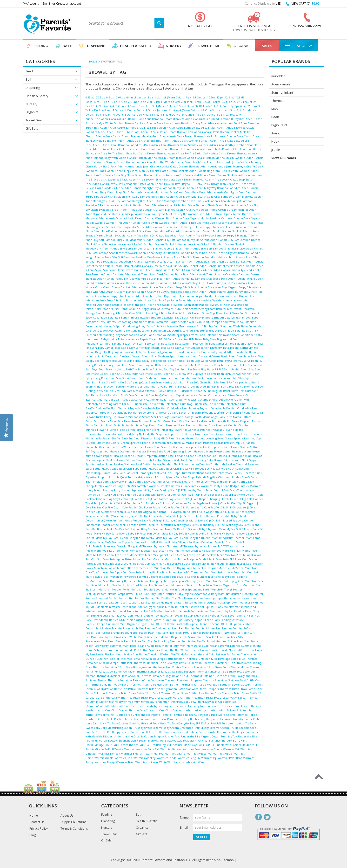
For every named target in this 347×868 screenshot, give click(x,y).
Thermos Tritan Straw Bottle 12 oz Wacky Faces (216, 698)
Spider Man (235, 641)
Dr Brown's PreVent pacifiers (206, 413)
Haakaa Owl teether (123, 451)
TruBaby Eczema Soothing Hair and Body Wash (137, 723)
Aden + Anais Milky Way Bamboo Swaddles (214, 188)
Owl (152, 624)
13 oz (106, 102)
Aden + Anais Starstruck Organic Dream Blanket (216, 262)
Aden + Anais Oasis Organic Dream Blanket (148, 210)
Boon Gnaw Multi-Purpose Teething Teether (204, 365)
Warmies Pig (209, 758)
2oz (106, 106)
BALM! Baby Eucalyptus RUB (176, 339)
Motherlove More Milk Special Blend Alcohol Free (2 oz (165, 555)
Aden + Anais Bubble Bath (123, 132)
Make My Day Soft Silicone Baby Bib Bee (200, 525)
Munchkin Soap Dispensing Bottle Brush (115, 581)
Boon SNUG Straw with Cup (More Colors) (190, 374)
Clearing (102, 400)
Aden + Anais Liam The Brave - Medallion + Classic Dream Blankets (196, 175)
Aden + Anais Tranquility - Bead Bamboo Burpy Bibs (156, 274)
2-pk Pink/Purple (191, 102)
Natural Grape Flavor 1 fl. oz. (125, 594)
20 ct (237, 102)
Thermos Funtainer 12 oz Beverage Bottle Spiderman (168, 663)
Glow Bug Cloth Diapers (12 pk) (141, 438)
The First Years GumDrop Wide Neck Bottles (218, 650)
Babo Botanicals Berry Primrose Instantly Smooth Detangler (137, 318)
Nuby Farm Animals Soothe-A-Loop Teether (193, 611)
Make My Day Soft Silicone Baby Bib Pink (187, 533)
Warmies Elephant (133, 754)
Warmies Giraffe (175, 754)
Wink (201, 762)
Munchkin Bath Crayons (148, 559)
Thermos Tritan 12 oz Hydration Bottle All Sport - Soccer (215, 685)
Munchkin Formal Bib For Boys (148, 572)
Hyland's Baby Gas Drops (180, 477)
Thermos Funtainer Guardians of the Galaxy (217, 676)
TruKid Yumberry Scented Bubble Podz (180, 732)
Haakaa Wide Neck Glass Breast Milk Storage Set (179, 469)
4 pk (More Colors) (188, 110)
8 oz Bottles (231, 115)
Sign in (47, 3)
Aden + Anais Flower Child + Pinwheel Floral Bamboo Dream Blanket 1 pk (139, 149)
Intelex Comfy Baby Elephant (175, 482)
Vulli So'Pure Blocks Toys (182, 745)
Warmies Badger (171, 749)
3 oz (141, 106)
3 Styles (181, 106)
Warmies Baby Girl (147, 749)
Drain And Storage (182, 417)
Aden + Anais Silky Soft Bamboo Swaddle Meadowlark (129, 257)
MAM (275, 109)
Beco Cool (167, 344)
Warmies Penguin (189, 758)
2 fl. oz (123, 102)
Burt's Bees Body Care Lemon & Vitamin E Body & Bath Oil (142, 391)
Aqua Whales (165, 309)
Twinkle (211, 732)
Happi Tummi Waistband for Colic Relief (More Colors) (208, 473)
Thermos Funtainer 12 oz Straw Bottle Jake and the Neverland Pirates (137, 667)
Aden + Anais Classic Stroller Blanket (186, 141)
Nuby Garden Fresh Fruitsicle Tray (137, 616)
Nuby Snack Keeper (207, 616)
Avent (276, 133)
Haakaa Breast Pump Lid (229, 443)
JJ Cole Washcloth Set (210, 512)
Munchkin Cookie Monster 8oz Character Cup (123, 568)
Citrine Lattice (217, 395)
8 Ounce (210, 115)
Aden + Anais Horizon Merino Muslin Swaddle (216, 158)
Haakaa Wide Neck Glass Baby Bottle (125, 469)
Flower (101, 430)
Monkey (135, 551)
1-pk (188, 97)
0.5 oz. (110, 97)
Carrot (203, 395)
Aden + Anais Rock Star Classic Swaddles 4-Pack (145, 231)
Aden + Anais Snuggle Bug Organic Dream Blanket (155, 262)
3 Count (132, 106)
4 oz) (172, 110)
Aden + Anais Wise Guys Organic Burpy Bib (224, 287)
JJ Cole (276, 150)
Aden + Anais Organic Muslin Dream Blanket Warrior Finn (135, 218)
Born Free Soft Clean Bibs (196, 382)
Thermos (278, 101)
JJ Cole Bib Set (140, 499)
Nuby (275, 141)
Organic (132, 624)
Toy (136, 719)
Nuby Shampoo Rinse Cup (176, 616)
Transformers (147, 719)
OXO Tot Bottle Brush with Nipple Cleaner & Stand (188, 624)
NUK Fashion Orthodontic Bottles (140, 620)
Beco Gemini (183, 344)
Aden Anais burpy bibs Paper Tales (157, 296)
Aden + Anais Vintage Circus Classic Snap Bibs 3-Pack (164, 287)
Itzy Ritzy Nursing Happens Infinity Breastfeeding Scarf (143, 490)
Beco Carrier (152, 344)
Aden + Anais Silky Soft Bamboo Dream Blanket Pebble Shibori (142, 249)
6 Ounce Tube (133, 115)
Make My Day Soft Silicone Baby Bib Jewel (191, 529)
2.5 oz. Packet (212, 102)
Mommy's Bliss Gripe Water (111, 551)
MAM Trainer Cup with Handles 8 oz (127, 542)
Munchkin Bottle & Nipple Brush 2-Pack (190, 559)
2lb (100, 106)
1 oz (150, 97)
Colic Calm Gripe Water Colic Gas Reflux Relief (138, 400)
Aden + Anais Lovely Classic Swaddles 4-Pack (119, 184)
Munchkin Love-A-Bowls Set (228, 572)
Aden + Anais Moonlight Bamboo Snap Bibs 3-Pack (178, 201)
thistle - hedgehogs (195, 710)
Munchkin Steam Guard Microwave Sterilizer (169, 585)
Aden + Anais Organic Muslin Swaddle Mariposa (203, 218)
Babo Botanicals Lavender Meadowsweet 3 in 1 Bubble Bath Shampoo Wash (193, 326)
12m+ (97, 102)
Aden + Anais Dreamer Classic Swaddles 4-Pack (180, 145)
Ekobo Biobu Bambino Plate (167, 425)
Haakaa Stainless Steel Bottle (132, 464)
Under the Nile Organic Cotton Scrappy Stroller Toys (147, 736)
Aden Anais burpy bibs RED (197, 296)
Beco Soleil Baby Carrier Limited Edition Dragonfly (191, 348)
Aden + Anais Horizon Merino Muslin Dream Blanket (153, 158)
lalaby (237, 521)
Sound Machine (217, 641)
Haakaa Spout (104, 464)
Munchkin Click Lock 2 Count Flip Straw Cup (122, 564)
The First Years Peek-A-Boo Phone (126, 654)
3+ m (191, 106)
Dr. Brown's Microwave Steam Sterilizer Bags (141, 417)
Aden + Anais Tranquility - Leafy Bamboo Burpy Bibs (130, 279)
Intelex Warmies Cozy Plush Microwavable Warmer (127, 486)
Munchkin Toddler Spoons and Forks (187, 590)
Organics (242, 46)
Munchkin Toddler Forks (114, 590)
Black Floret (228, 356)
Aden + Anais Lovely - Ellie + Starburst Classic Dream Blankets (166, 180)
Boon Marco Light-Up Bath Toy (118, 369)
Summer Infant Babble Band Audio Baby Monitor (141, 646)
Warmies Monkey (144, 758)
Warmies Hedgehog (199, 754)
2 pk (150, 102)
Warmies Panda (167, 758)
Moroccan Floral (164, 551)
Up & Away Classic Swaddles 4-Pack (182, 741)
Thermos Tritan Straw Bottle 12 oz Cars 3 (135, 693)
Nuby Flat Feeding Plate (237, 611)
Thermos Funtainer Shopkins (184, 680)
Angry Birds (149, 309)
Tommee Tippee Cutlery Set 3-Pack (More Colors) (204, 715)
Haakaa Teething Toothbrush (207, 464)
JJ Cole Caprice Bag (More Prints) (170, 499)
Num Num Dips (172, 620)
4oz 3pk (230, 110)
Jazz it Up (194, 495)
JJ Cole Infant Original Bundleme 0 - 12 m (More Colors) (134, 503)
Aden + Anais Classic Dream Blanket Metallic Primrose (193, 136)
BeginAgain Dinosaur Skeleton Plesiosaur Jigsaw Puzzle (142, 352)
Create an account (69, 3)
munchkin (278, 76)
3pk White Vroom (246, 106)
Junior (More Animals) (109, 521)
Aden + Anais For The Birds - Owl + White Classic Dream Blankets (207, 153)
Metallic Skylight (127, 546)
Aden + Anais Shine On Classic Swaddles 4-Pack (156, 236)
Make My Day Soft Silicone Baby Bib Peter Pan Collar (127, 534)
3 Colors (121, 106)
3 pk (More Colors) (164, 106)
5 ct (239, 110)
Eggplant (245, 421)
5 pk (98, 115)
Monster (147, 551)
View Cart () (305, 3)
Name (184, 817)
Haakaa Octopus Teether (213, 447)
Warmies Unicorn (147, 762)
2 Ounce (134, 102)
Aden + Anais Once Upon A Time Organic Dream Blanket (212, 210)
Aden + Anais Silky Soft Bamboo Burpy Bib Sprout (178, 240)
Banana (117, 344)
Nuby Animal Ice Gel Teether (146, 611)
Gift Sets (32, 128)
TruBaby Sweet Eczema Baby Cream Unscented (163, 728)
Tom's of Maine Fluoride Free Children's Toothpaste (127, 715)
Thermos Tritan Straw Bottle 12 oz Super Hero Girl (153, 698)
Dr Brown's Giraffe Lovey (171, 413)
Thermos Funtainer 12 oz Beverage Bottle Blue (215, 659)
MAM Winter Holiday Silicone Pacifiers (175, 542)
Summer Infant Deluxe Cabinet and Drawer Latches (207, 646)
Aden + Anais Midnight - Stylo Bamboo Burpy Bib (155, 188)
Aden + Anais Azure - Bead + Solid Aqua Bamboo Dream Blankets (143, 119)
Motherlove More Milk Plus (223, 551)
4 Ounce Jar (153, 110)
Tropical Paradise (167, 719)
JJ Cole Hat (237, 499)
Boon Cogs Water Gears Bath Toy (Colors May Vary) (218, 361)
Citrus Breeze (236, 395)
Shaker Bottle (197, 637)
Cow (172, 400)
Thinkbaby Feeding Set (159, 706)
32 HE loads (203, 106)
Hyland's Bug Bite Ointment (213, 477)
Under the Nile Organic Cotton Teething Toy (209, 736)
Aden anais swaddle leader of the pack (122, 305)
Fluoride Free (116, 430)
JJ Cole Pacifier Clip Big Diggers (237, 503)
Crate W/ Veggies (186, 400)
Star (247, 641)
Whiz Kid (191, 762)
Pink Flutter (105, 637)
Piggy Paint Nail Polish (169, 633)
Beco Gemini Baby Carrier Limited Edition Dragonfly (224, 344)
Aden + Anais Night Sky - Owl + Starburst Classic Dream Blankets (196, 205)
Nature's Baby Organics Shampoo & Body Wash (195, 594)
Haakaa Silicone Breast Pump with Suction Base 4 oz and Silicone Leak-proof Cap (165, 456)
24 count (247, 102)
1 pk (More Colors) (173, 97)
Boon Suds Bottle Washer (154, 378)
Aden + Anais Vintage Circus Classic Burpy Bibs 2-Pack (205, 283)
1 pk (157, 97)
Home (93, 61)
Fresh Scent (152, 430)
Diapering (96, 46)
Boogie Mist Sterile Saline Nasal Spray (126, 361)
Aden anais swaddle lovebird (165, 305)
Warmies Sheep (105, 762)
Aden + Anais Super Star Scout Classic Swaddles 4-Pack (179, 270)
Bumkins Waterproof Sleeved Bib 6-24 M (194, 387)
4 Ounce (118, 110)
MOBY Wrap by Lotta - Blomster (158, 546)
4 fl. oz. (107, 110)
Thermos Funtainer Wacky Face (108, 685)
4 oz (165, 110)
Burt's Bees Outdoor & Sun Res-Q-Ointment (148, 395)
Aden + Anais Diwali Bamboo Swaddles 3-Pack (121, 145)
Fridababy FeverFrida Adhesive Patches (185, 430)
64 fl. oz (155, 115)
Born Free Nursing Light (164, 382)
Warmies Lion (123, 758)
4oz (221, 110)
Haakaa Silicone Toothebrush (134, 460)
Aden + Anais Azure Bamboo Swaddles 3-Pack (187, 128)
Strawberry (101, 646)
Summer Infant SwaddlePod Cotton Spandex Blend (136, 650)
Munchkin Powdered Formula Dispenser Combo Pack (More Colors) (153, 577)
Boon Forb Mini (125, 365)
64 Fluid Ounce (171, 115)
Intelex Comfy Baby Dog (140, 482)
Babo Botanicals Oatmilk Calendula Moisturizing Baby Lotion (189, 331)
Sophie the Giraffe (193, 641)
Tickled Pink (234, 710)
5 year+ (107, 115)
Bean (140, 344)
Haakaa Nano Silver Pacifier (160, 447)
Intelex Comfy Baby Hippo (211, 482)
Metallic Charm (225, 542)
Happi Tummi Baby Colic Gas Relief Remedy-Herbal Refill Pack (133, 473)
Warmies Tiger (125, 762)
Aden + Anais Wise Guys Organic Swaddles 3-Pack (168, 292)
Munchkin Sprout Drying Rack (225, 581)
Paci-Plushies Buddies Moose (197, 628)
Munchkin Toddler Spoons (147, 590)
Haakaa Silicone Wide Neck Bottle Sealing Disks (183, 460)
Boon (275, 117)
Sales (267, 46)
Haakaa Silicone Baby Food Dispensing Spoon (165, 451)
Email (184, 827)
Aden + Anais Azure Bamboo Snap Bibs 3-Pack (129, 128)
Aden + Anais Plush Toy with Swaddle (146, 223)
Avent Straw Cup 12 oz (208, 313)
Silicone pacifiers (226, 637)
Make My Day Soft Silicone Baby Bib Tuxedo (183, 538)
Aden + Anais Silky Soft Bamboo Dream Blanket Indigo (148, 244)
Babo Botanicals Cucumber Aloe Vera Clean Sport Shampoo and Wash (192, 322)
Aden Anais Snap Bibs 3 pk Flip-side (114, 300)
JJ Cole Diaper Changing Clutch (210, 499)
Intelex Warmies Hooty (175, 486)
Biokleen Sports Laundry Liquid (177, 356)
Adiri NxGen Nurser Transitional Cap (117, 309)
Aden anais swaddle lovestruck (203, 305)
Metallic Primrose (104, 546)
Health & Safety (136, 46)
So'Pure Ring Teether (167, 641)
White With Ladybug (172, 762)
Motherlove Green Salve (190, 551)
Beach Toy (129, 344)
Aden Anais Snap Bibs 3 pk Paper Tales (161, 300)
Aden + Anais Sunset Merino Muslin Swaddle (227, 266)
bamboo (105, 344)
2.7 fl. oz (227, 102)
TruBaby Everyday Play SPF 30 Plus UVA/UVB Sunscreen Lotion (206, 723)
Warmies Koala (104, 758)
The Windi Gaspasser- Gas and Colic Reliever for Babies (205, 654)
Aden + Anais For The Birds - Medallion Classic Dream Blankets (129, 153)
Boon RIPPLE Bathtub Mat (223, 369)
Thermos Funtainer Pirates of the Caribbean (136, 680)
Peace (143, 633)
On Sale (106, 840)
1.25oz (211, 97)
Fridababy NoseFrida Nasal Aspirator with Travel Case (215, 434)
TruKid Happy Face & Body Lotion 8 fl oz (128, 732)
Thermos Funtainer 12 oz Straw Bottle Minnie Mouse (216, 667)
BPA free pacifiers (238, 382)
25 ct (94, 106)
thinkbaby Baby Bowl (184, 702)
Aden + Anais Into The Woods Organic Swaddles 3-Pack (171, 162)
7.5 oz (199, 115)
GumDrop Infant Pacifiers (197, 443)
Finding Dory (207, 425)
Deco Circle (147, 413)
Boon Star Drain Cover (123, 378)
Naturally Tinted (154, 594)
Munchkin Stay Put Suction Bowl (119, 585)
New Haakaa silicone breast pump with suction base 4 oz (214, 598)
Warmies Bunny (212, 749)
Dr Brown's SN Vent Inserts (242, 413)
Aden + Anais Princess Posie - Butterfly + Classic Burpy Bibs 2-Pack (185, 227)
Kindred (227, 521)
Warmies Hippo (222, 754)
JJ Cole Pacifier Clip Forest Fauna (140, 507)
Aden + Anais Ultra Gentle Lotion (128, 283)
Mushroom (100, 594)
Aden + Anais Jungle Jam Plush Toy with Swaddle (219, 171)
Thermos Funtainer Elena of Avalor (118, 676)
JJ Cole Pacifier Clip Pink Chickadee (224, 507)
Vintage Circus (103, 745)
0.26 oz (100, 97)
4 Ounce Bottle (134, 110)
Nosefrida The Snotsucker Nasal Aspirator (211, 603)
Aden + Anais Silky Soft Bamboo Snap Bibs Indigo (214, 249)
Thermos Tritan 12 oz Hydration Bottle (154, 685)
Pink (94, 637)
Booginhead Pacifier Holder (168, 361)
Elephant (192, 425)
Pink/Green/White (125, 637)
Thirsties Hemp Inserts (236, 706)
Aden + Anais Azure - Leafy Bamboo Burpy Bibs (176, 123)
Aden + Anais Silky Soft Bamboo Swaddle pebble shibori (199, 257)
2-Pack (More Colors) (167, 102)
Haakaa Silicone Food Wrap (235, 456)
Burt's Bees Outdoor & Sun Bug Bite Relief (204, 391)
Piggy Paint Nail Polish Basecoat (202, 633)
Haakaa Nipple (188, 447)
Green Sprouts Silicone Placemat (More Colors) (151, 443)
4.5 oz (214, 110)
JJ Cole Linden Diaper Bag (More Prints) (193, 503)
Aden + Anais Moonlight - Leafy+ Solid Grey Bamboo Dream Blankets (209, 197)
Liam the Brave (137, 525)
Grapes (180, 438)
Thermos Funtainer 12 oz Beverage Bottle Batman (152, 659)
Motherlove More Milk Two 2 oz (222, 555)
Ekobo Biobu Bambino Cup (131, 425)
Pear (151, 633)
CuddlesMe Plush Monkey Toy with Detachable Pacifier (201, 408)
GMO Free (168, 438)
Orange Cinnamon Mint (111, 624)
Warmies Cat (231, 749)
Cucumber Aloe (207, 400)
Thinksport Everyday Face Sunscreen (197, 706)
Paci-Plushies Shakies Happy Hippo (116, 633)
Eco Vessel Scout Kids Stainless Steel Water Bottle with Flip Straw (198, 421)
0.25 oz (90, 97)
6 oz (146, 115)
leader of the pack (114, 525)
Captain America (187, 395)
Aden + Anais (281, 84)
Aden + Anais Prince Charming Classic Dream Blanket (204, 223)
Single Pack (123, 641)
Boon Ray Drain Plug (193, 369)
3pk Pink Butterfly (222, 106)
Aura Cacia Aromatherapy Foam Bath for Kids (204, 309)
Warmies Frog (154, 754)
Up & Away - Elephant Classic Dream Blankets (131, 741)
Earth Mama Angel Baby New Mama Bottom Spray (125, 421)
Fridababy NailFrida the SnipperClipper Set (153, 434)
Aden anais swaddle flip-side (204, 300)
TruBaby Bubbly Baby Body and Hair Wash (205, 719)
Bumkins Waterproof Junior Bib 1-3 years (141, 387)
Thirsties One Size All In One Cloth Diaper (155, 710)
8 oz (219, 115)
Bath (68, 46)
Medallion (207, 542)
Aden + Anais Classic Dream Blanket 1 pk (167, 132)
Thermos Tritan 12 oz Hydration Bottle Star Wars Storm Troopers (178, 689)
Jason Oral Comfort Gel (172, 495)
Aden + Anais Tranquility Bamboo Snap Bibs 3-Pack (195, 279)
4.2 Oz (205, 110)
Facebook (259, 817)
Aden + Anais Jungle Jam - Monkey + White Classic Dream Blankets (148, 171)
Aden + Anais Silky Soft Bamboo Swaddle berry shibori (173, 253)
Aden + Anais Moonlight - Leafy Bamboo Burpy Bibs (132, 197)
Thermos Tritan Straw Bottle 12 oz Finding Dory (191, 693)
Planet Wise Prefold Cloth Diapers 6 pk (163, 637)
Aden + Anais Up (161, 283)
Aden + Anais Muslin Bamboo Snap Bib (132, 205)
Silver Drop (108, 641)
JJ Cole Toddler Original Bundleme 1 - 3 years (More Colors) (160, 512)
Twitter (267, 817)
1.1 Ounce (199, 97)
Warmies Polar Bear (230, 758)
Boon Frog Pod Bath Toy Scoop (155, 365)
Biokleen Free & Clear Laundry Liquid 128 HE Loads (210, 352)
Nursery (174, 46)
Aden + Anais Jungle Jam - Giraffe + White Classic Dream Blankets (158, 167)
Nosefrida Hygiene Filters (168, 603)
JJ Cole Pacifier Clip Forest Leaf (181, 507)
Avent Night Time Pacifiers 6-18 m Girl (169, 313)
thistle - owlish (217, 710)
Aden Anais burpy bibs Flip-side (114, 296)
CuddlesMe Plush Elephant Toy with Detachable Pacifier (131, 408)
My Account (31, 3)
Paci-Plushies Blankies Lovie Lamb (117, 628)
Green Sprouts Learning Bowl (205, 438)
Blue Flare (250, 356)
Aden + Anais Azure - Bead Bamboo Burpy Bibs (215, 119)
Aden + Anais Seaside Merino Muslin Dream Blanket (208, 231)
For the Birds (134, 430)
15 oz (114, 102)
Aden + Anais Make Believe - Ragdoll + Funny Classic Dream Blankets (189, 184)
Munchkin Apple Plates (117, 559)
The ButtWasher (180, 650)
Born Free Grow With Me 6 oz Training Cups (120, 382)
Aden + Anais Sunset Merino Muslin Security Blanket (166, 266)
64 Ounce (188, 115)
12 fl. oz (230, 97)
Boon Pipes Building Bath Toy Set (159, 369)
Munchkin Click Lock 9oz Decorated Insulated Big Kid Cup (188, 564)
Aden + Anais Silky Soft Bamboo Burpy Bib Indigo (217, 236)
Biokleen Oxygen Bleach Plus (138, 356)
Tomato (166, 715)
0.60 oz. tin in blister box (131, 97)
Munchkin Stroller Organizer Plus (220, 585)
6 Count (118, 115)
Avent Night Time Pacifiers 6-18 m (123, 313)
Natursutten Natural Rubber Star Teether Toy (148, 598)
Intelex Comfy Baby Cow (108, 482)
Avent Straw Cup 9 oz (237, 313)
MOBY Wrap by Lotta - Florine (198, 546)
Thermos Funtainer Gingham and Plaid (164, 676)
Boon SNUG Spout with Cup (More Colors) (136, 374)
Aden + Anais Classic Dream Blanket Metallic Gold (127, 136)
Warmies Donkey (109, 754)
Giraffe (116, 438)
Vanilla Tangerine (215, 741)
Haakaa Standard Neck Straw (170, 464)
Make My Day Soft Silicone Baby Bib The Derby (125, 538)
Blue (240, 356)
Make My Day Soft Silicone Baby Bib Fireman (135, 529)
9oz (97, 119)
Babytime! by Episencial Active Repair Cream (129, 339)
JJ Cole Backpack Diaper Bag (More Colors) (228, 495)
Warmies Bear (192, 749)
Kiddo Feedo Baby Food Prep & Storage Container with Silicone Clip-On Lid (172, 521)
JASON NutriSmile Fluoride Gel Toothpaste (129, 495)
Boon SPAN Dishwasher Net (234, 374)
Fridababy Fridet (114, 434)
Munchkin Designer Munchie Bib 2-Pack (218, 568)
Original (143, 624)
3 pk (148, 106)
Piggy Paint (279, 125)
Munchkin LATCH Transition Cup (189, 572)
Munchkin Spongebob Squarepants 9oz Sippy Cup (173, 581)
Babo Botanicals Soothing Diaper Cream (172, 335)
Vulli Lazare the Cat (126, 745)
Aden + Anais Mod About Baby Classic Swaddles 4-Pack (171, 192)
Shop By (298, 45)
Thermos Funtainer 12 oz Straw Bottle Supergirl (166, 672)
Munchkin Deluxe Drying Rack (173, 568)
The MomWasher (159, 654)
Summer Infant (282, 92)
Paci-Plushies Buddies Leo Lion (158, 628)
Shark (210, 637)
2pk (112, 106)
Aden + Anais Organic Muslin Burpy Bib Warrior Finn (171, 214)
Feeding (41, 46)
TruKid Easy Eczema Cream (212, 728)
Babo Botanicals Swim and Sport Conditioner (227, 335)
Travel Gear (207, 46)
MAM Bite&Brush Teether (228, 538)
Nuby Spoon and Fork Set (237, 616)
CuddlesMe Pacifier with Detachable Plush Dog (163, 404)
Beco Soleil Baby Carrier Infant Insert (137, 348)
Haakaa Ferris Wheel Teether (124, 447)
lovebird (153, 525)
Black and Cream (209, 356)
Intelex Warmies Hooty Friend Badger (215, 486)
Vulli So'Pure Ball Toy (153, 745)
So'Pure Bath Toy (142, 641)
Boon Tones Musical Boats (188, 378)
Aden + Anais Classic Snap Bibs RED (139, 141)
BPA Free (220, 382)
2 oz (143, 102)
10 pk (220, 97)
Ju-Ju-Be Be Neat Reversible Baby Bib (153, 516)
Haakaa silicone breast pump (212, 451)
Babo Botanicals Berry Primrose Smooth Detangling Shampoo (213, 318)
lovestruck (166, 525)
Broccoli (109, 387)
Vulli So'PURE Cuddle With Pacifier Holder (225, 745)
